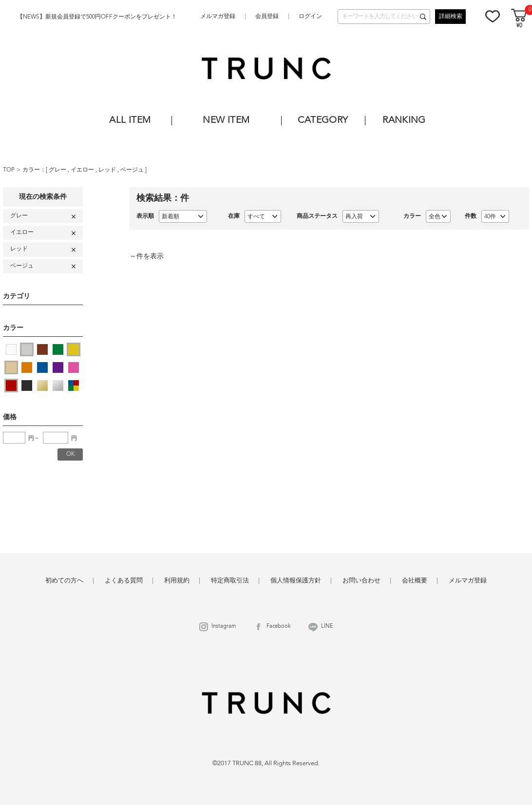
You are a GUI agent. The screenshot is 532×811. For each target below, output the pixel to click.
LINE (327, 627)
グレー (58, 170)
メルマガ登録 (218, 17)
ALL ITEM (130, 121)
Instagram (224, 627)
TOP (9, 170)
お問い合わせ (361, 581)
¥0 (519, 26)
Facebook (278, 627)
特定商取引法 (230, 581)
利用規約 (177, 581)
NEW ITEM (226, 121)
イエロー (83, 170)
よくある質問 (124, 581)
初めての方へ (64, 581)
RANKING (404, 121)
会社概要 (415, 581)
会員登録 (267, 17)
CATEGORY (323, 121)
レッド (108, 170)
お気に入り (493, 16)
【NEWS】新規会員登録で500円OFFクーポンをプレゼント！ (97, 17)
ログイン (310, 17)
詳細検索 (451, 17)
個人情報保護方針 (296, 581)
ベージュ (133, 170)
